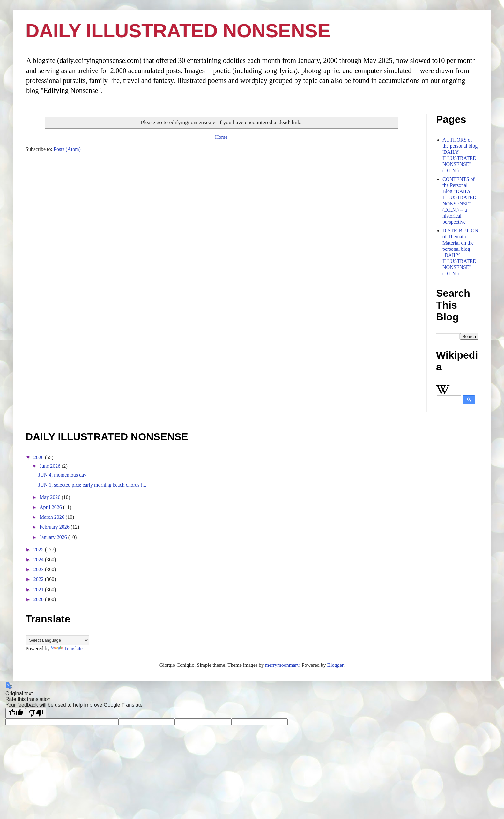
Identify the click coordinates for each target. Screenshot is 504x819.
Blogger (335, 665)
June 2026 (51, 466)
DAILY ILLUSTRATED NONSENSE (178, 31)
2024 (39, 559)
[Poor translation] (36, 713)
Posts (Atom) (67, 149)
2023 (39, 569)
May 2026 (51, 497)
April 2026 (51, 507)
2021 (39, 589)
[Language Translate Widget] (57, 640)
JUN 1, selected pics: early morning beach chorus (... (92, 485)
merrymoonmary (282, 665)
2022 (39, 579)
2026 (39, 457)
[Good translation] (16, 713)
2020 (39, 599)
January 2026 (54, 537)
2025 (39, 550)
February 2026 (55, 527)
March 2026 (53, 517)
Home (221, 137)
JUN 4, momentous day (62, 475)
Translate (67, 648)
